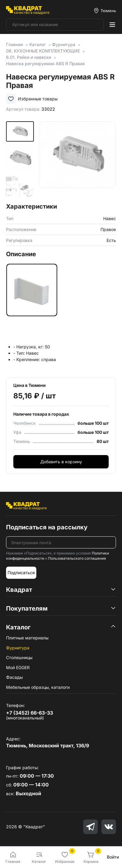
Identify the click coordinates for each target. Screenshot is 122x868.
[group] (77, 160)
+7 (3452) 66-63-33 (30, 713)
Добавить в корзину (61, 462)
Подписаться (21, 573)
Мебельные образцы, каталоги (38, 687)
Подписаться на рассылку (47, 527)
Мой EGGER (18, 667)
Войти (113, 857)
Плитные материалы (27, 638)
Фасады (14, 677)
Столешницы (19, 657)
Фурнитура (18, 648)
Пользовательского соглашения (77, 558)
